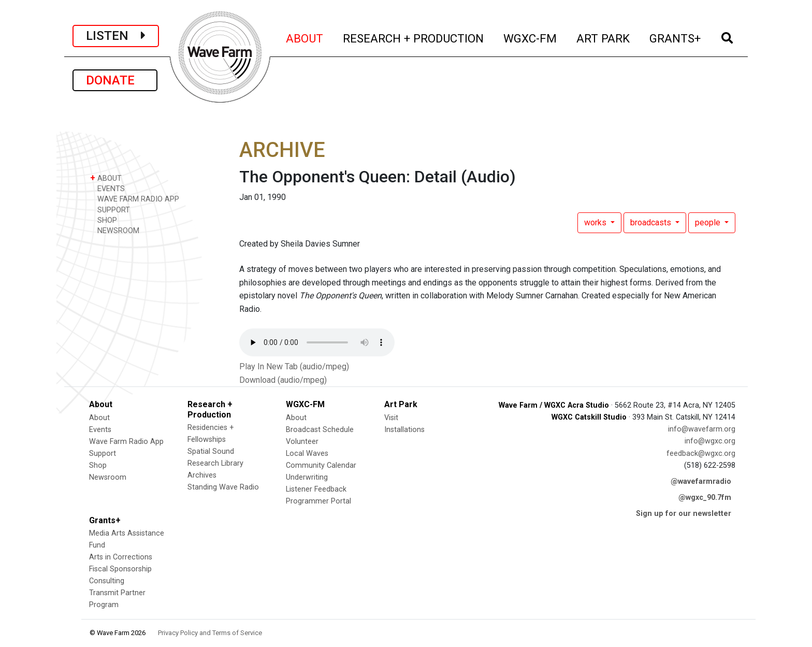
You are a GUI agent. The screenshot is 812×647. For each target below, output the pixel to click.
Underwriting (307, 477)
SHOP (104, 220)
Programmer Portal (318, 501)
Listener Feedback (316, 489)
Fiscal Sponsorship (120, 569)
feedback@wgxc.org (701, 454)
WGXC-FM (531, 37)
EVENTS (107, 188)
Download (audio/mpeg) (283, 380)
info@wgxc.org (710, 441)
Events (100, 430)
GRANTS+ (676, 37)
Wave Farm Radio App (126, 442)
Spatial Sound (211, 451)
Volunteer (302, 442)
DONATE (115, 80)
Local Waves (307, 454)
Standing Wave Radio (223, 487)
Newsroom (108, 477)
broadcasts (652, 222)
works (596, 222)
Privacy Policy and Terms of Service (210, 633)
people (709, 222)
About (99, 418)
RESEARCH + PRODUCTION (414, 37)
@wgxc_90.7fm (705, 498)
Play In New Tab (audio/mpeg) (294, 366)
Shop (98, 465)
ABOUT (305, 37)
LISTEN (116, 36)
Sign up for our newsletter (684, 514)
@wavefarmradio (701, 481)
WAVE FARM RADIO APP (135, 199)
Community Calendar (321, 465)
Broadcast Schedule (320, 430)
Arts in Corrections (121, 557)
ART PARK (604, 37)
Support (103, 454)
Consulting (107, 581)
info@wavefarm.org (702, 429)
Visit (391, 418)
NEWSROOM (115, 230)
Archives (202, 475)
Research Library (215, 463)
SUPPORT (110, 210)
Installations (404, 430)
